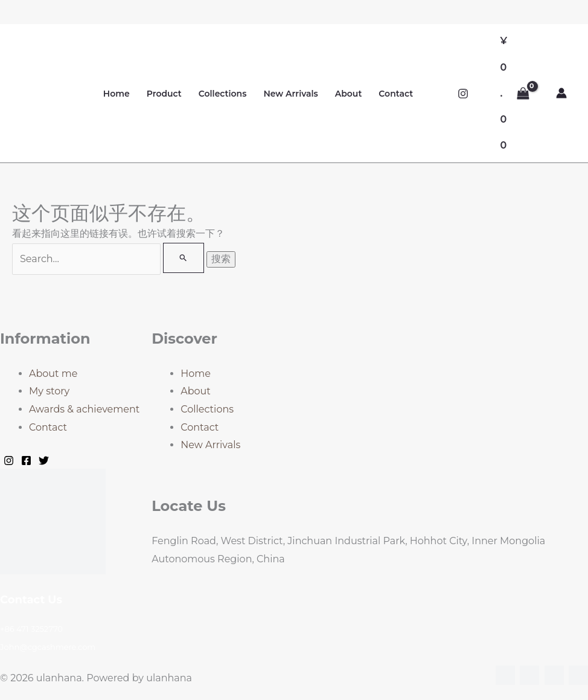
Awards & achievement (84, 409)
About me (53, 374)
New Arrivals (290, 94)
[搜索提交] (184, 258)
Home (117, 94)
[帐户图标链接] (561, 93)
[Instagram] (463, 94)
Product (164, 94)
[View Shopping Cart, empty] (515, 93)
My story (49, 391)
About (349, 94)
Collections (223, 94)
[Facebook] (26, 461)
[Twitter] (44, 461)
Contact (396, 94)
